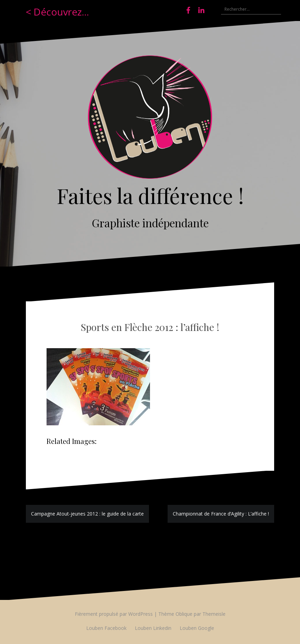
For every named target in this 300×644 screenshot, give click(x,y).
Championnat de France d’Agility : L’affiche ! (221, 514)
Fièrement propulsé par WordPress (114, 614)
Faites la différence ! (150, 195)
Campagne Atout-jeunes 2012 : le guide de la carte (87, 514)
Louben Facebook (106, 628)
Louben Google (197, 628)
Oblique (184, 614)
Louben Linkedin (153, 628)
